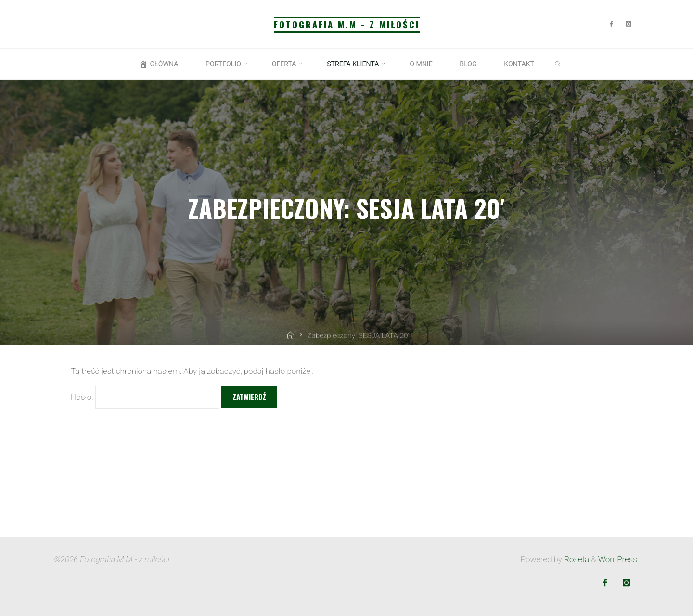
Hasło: (145, 397)
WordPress (618, 559)
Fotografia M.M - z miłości (347, 24)
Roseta (576, 559)
